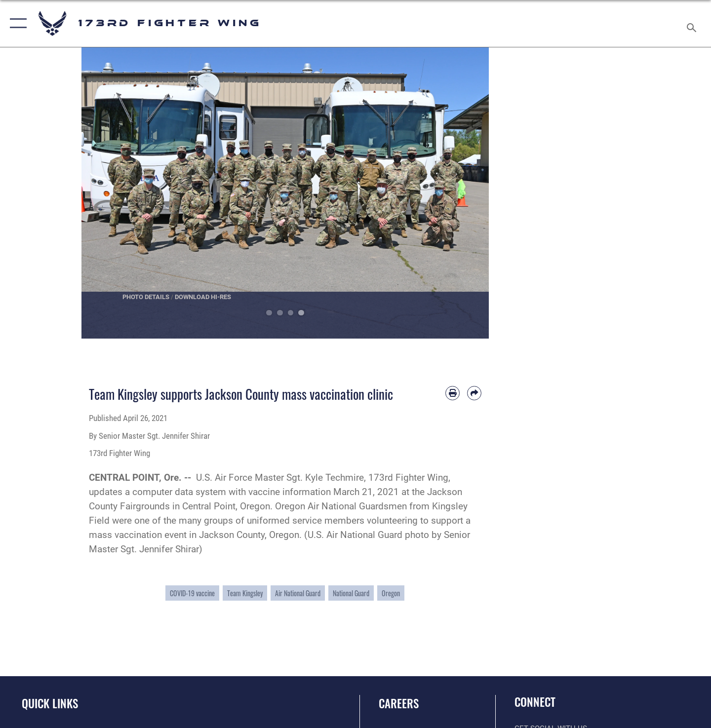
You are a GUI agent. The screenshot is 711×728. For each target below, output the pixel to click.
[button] (16, 23)
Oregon (391, 593)
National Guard (351, 593)
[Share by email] (474, 393)
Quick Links (50, 703)
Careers (399, 703)
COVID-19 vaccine (192, 593)
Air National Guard (298, 593)
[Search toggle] (693, 23)
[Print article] (453, 393)
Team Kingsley (245, 593)
